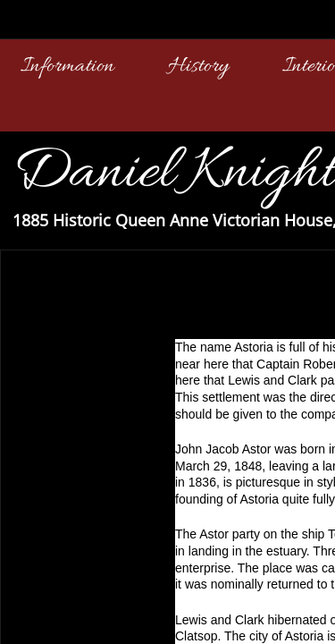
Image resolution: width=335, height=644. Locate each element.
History (198, 67)
